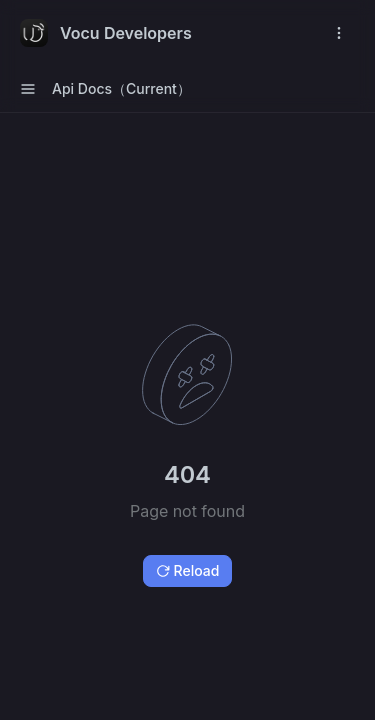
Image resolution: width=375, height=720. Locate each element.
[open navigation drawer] (339, 33)
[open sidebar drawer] (28, 89)
